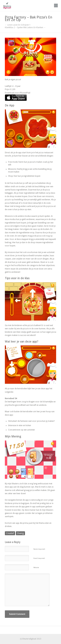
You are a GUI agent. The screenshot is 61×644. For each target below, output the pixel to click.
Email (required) (39, 558)
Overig (20, 533)
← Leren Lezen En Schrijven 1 (18, 25)
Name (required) (39, 549)
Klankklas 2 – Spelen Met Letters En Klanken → (25, 27)
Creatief (10, 533)
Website (36, 567)
